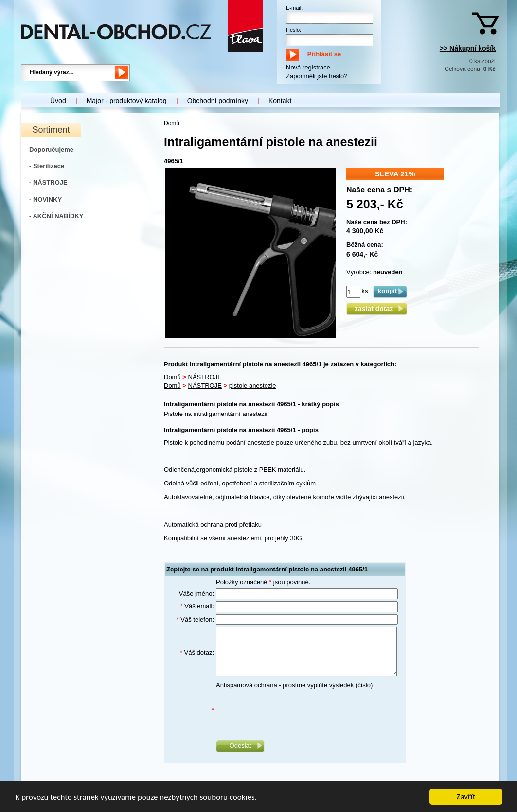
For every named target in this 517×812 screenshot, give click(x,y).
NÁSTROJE (205, 377)
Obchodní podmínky (218, 101)
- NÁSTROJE (48, 182)
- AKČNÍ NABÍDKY (56, 216)
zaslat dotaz (377, 309)
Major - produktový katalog (127, 101)
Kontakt (280, 101)
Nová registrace (308, 67)
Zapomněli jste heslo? (317, 76)
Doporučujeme (51, 149)
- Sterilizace (47, 166)
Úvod (58, 101)
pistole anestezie (253, 386)
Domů (172, 123)
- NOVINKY (45, 199)
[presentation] (290, 710)
